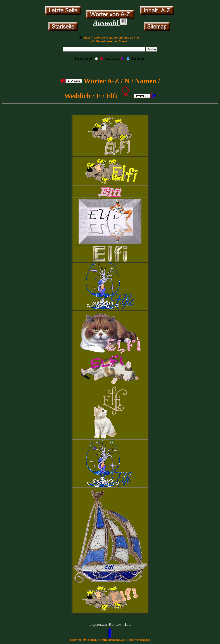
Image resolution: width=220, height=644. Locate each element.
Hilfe (127, 624)
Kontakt (115, 624)
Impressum (98, 624)
